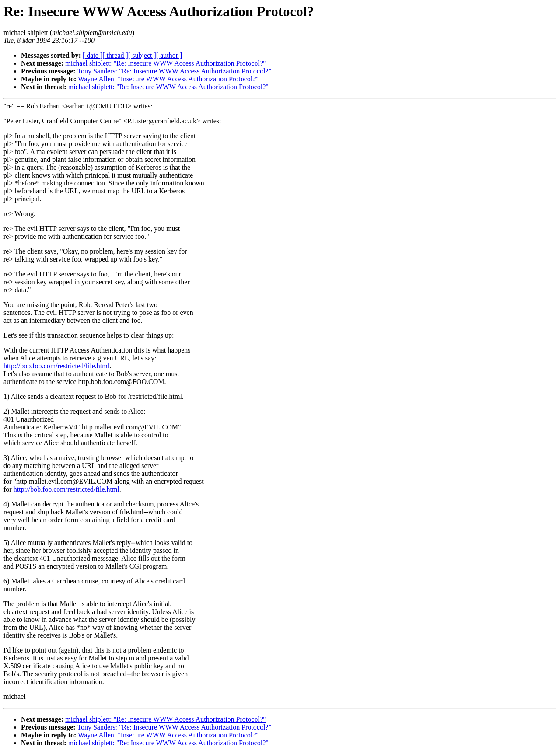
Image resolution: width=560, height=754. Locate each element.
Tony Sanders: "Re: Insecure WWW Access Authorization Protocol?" (174, 71)
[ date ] (93, 55)
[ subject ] (142, 55)
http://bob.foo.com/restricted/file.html (56, 366)
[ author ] (169, 55)
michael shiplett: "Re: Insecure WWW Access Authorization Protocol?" (165, 63)
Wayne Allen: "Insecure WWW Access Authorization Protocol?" (168, 79)
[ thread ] (115, 55)
